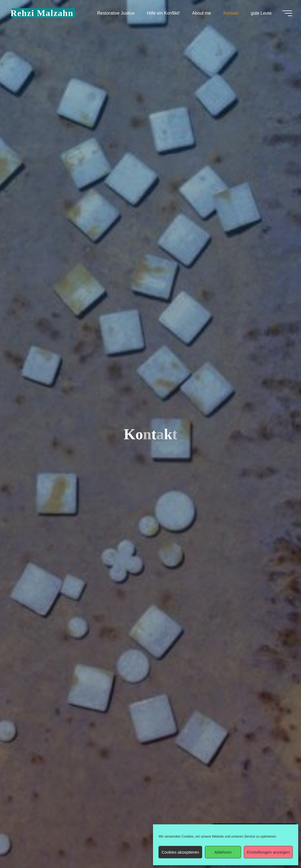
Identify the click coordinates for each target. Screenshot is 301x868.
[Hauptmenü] (287, 13)
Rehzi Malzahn (42, 13)
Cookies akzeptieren (180, 852)
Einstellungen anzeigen (268, 852)
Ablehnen (223, 852)
